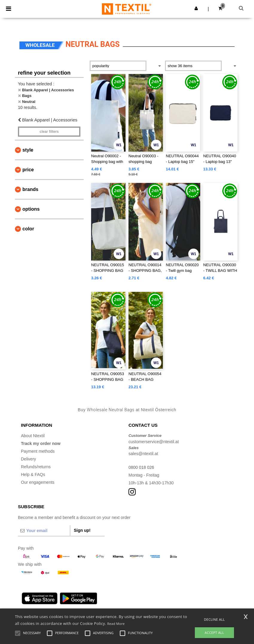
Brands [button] (30, 189)
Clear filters (49, 132)
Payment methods (38, 451)
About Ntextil (33, 436)
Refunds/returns (36, 467)
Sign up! (82, 530)
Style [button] (28, 150)
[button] (196, 8)
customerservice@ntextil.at (154, 442)
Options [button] (31, 209)
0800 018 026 (141, 467)
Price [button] (28, 170)
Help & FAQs (33, 474)
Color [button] (28, 229)
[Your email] (44, 531)
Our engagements (38, 482)
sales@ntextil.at (143, 454)
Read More (116, 624)
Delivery (29, 459)
